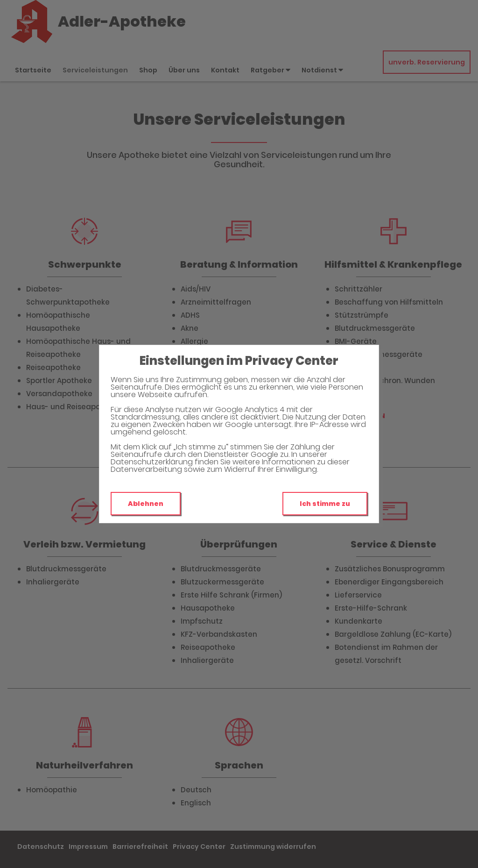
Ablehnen (146, 504)
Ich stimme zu (325, 504)
